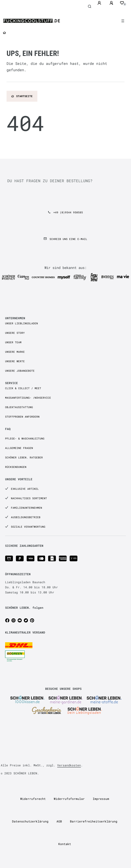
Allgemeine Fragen (19, 448)
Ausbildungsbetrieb (26, 517)
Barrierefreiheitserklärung (94, 821)
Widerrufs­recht (33, 799)
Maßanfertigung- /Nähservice (28, 398)
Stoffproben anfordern (22, 417)
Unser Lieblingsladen (21, 323)
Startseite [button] (22, 96)
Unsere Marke (15, 352)
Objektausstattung (19, 407)
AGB (59, 821)
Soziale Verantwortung (28, 527)
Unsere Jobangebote (20, 371)
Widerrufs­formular (69, 799)
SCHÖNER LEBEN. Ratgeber (24, 457)
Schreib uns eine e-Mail (68, 239)
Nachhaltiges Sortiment (29, 498)
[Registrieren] (112, 3)
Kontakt (65, 844)
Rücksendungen (16, 467)
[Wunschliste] (122, 3)
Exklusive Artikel (25, 489)
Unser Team (13, 342)
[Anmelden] (100, 3)
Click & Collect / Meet (23, 388)
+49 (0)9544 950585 (68, 212)
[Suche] (90, 7)
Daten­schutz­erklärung (30, 821)
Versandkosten (69, 765)
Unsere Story (15, 333)
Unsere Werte (15, 361)
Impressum (101, 799)
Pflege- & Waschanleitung (25, 438)
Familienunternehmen (27, 508)
